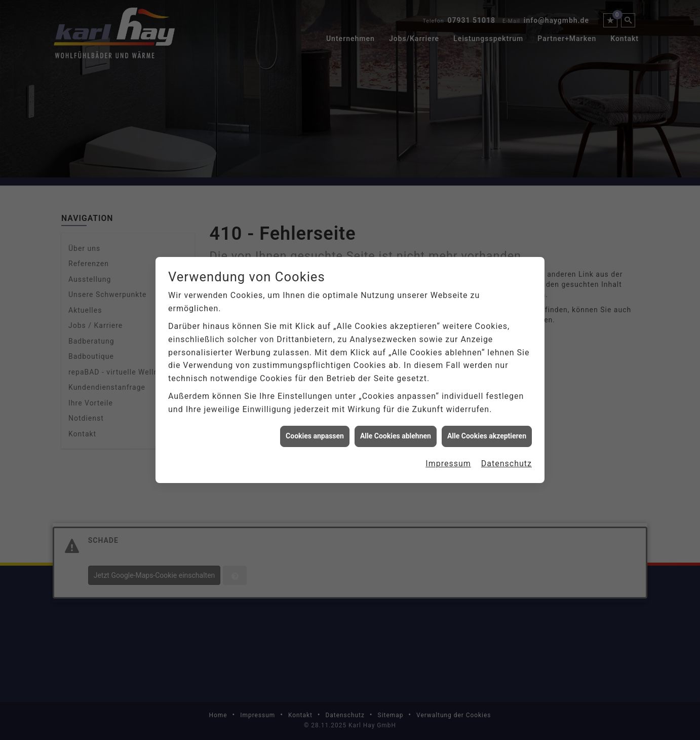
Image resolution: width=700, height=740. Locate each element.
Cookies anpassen (315, 429)
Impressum (448, 456)
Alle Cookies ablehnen (396, 429)
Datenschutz (507, 456)
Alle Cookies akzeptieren (487, 429)
